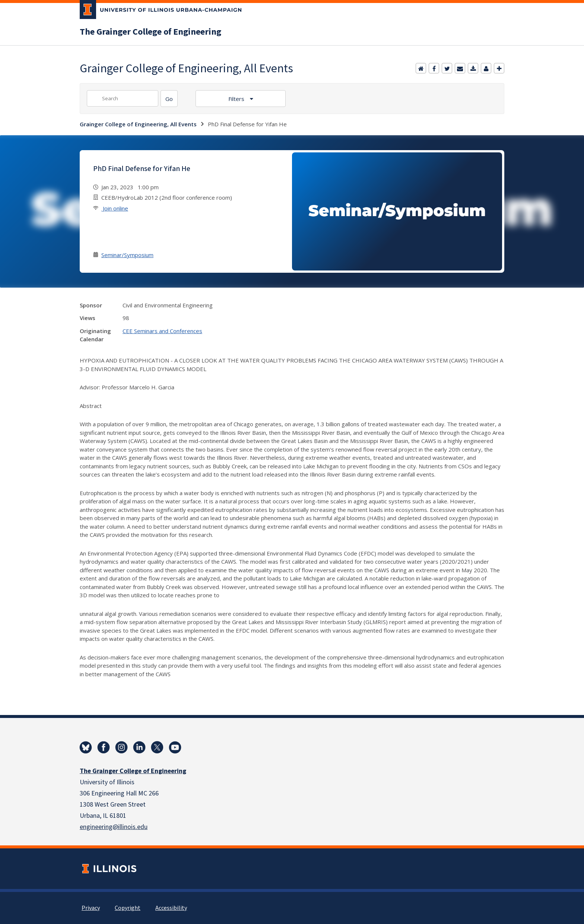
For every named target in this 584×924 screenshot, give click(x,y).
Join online (115, 208)
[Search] (169, 99)
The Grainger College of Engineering (150, 32)
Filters (237, 99)
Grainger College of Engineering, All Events (138, 124)
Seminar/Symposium (127, 255)
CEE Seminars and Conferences (162, 331)
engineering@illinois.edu (114, 827)
